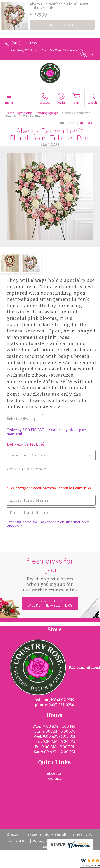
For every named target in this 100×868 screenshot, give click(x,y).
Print (68, 123)
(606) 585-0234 (24, 43)
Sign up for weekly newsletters (50, 603)
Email (88, 123)
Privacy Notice (44, 841)
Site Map (50, 847)
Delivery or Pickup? (26, 444)
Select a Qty (17, 419)
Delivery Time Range (27, 469)
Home (10, 113)
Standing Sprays (46, 113)
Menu (9, 103)
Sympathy (24, 113)
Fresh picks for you (50, 574)
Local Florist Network (77, 841)
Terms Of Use (17, 841)
